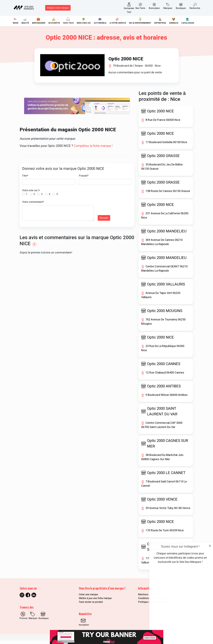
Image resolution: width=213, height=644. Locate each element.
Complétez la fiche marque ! (93, 149)
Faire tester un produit (91, 606)
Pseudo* (84, 179)
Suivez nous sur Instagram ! (180, 546)
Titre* (25, 179)
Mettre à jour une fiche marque (95, 602)
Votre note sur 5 (31, 194)
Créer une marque (88, 598)
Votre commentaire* (33, 205)
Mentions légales (148, 598)
